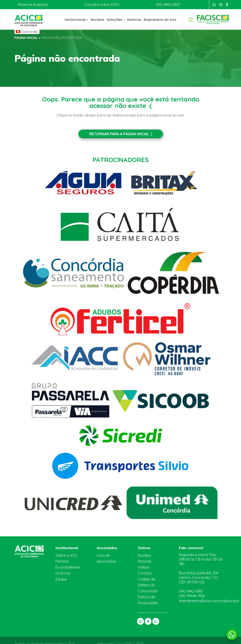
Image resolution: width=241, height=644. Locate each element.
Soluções (116, 19)
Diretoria (62, 573)
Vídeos (143, 567)
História (62, 561)
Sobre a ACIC (67, 555)
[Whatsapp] (214, 5)
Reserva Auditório (32, 4)
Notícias (134, 19)
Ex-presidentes (68, 567)
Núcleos (98, 19)
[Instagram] (221, 5)
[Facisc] (213, 19)
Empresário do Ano (159, 19)
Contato (144, 573)
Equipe (61, 579)
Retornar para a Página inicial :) (120, 134)
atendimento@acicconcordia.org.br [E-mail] (207, 593)
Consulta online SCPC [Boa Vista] (101, 4)
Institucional (78, 19)
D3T (129, 637)
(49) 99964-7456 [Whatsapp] (192, 588)
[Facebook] (227, 5)
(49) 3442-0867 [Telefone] (167, 4)
